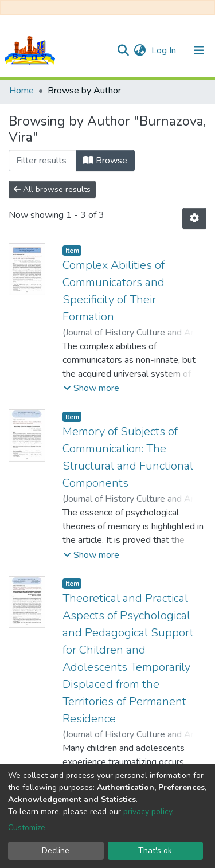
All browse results (52, 189)
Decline (56, 851)
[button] (140, 50)
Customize (27, 828)
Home (21, 91)
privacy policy (148, 812)
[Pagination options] (194, 218)
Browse (105, 161)
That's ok (155, 851)
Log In (165, 50)
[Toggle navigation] (199, 50)
